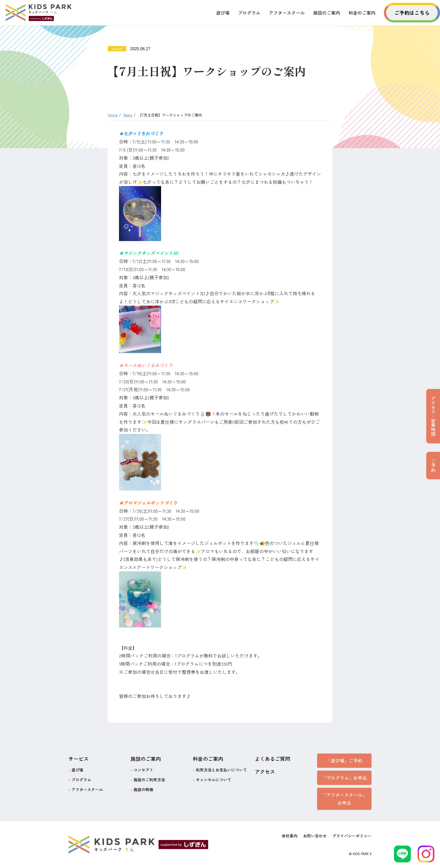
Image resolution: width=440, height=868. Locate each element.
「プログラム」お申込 (344, 778)
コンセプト (143, 770)
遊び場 (223, 13)
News (128, 115)
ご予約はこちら (412, 13)
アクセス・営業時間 (433, 416)
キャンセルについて (214, 780)
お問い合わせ (315, 836)
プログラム (249, 13)
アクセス (265, 771)
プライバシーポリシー (352, 836)
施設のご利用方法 (149, 780)
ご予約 (433, 466)
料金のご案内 (362, 13)
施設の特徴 (143, 789)
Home (113, 115)
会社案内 (290, 836)
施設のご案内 (327, 13)
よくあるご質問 (272, 759)
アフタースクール (287, 13)
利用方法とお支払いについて (221, 770)
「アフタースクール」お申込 (344, 799)
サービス (79, 759)
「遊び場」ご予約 (344, 761)
